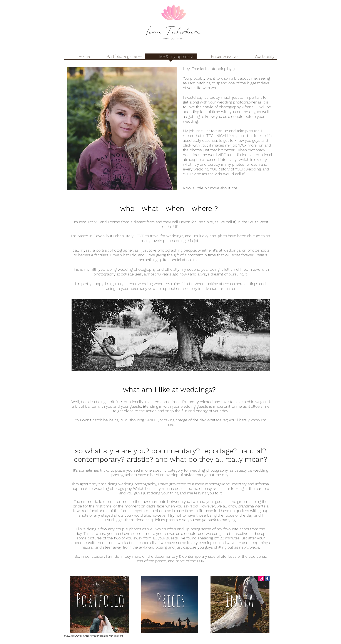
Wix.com (118, 636)
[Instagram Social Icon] (261, 579)
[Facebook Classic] (267, 579)
